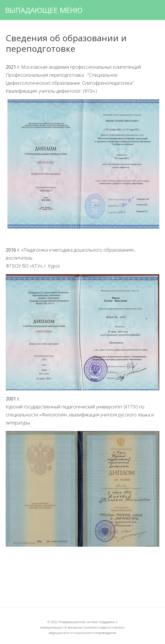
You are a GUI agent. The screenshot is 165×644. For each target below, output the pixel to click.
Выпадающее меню (44, 10)
